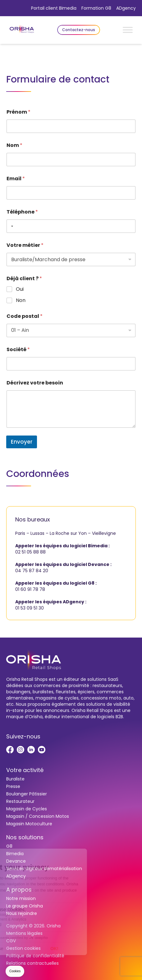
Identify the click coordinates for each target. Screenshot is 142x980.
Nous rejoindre (22, 913)
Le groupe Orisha (25, 906)
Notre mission (21, 898)
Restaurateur (20, 801)
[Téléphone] (71, 226)
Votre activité (25, 770)
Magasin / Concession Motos (38, 816)
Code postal (25, 316)
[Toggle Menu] (128, 30)
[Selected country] (11, 226)
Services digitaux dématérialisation (44, 869)
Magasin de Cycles (27, 809)
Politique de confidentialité (35, 956)
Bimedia (15, 854)
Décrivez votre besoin (35, 383)
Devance (16, 861)
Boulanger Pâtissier (27, 794)
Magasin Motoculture (29, 824)
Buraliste (15, 779)
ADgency (126, 8)
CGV (11, 941)
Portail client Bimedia (54, 8)
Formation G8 (96, 8)
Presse (13, 786)
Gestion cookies (23, 948)
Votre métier (25, 245)
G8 (9, 846)
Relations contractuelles (32, 963)
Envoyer (22, 442)
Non (21, 301)
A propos (19, 890)
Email (16, 179)
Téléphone (22, 212)
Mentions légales (24, 933)
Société (18, 349)
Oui (20, 289)
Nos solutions (25, 837)
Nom (14, 145)
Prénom (18, 112)
